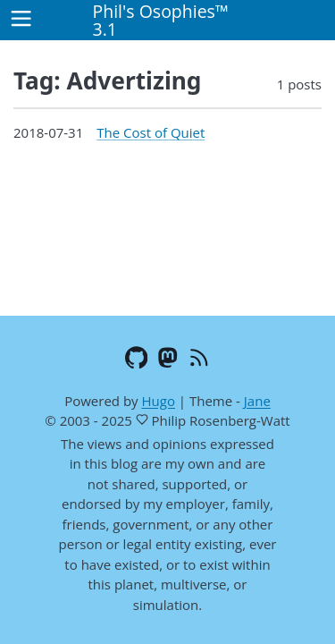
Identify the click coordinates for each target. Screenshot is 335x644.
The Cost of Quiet (151, 132)
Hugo (158, 401)
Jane (257, 401)
